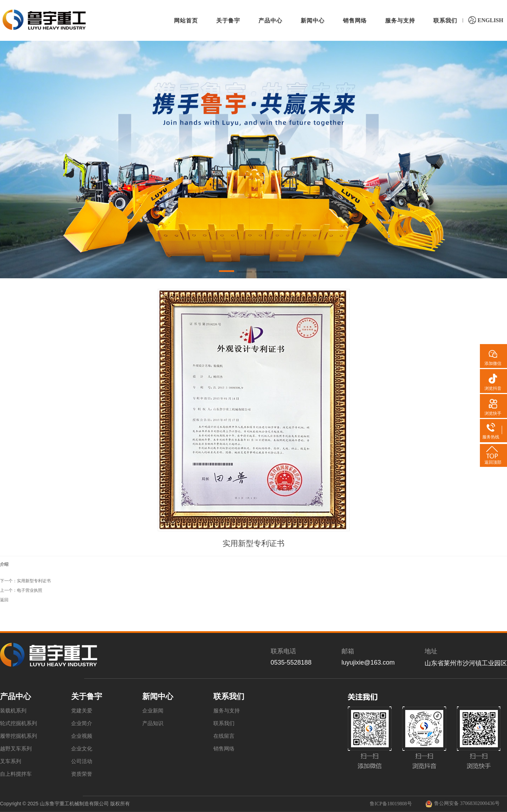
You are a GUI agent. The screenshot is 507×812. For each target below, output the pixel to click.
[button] (227, 272)
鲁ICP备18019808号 (391, 804)
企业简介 (82, 723)
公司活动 (82, 761)
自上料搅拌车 (16, 774)
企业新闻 (153, 711)
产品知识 (153, 723)
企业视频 (82, 736)
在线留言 (224, 736)
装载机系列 (13, 711)
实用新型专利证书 (34, 581)
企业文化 (82, 749)
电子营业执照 (30, 590)
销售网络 (224, 749)
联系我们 (224, 723)
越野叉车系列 (16, 749)
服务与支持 (227, 711)
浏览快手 (493, 413)
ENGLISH (485, 20)
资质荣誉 (82, 774)
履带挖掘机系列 (18, 736)
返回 (4, 600)
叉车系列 (11, 761)
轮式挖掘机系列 (18, 723)
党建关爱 (82, 711)
